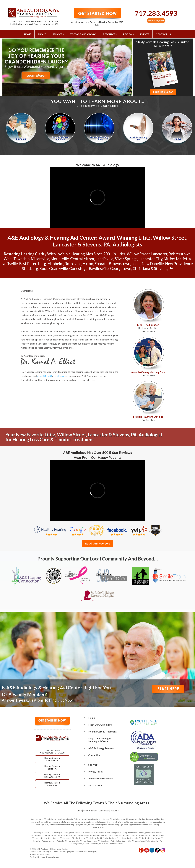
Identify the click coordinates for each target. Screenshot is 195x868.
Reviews (128, 34)
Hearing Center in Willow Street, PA (52, 776)
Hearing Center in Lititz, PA (52, 767)
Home (28, 34)
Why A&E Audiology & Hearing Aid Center (100, 740)
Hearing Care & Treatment (102, 732)
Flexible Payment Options (148, 418)
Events (145, 34)
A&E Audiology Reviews (101, 748)
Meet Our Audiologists (100, 725)
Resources (110, 34)
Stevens (115, 811)
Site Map (93, 765)
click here (60, 376)
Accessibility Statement (101, 779)
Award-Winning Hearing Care (148, 374)
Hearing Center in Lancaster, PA (52, 759)
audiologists (114, 833)
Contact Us (163, 34)
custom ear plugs (115, 825)
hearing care (27, 311)
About (42, 34)
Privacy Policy (96, 772)
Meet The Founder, (148, 328)
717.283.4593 (156, 13)
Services (58, 34)
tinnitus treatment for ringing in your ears (69, 825)
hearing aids (95, 336)
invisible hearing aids (98, 825)
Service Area (95, 785)
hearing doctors (128, 833)
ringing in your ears (38, 344)
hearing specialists (147, 833)
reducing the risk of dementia (116, 822)
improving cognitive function (142, 822)
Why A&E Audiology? (83, 34)
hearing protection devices (136, 825)
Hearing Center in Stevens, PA (52, 784)
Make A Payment (156, 21)
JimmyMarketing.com (50, 857)
